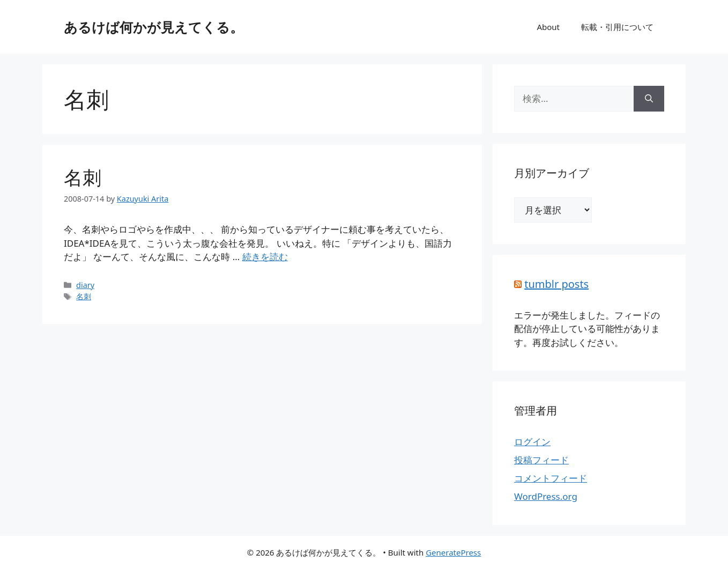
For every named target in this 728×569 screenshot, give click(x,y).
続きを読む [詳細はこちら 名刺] (265, 257)
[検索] (649, 99)
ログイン (532, 442)
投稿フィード (541, 460)
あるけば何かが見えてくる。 (154, 27)
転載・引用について (617, 27)
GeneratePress (453, 552)
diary (85, 285)
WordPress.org (546, 496)
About (548, 27)
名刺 (83, 177)
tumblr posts (556, 284)
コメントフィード (551, 478)
